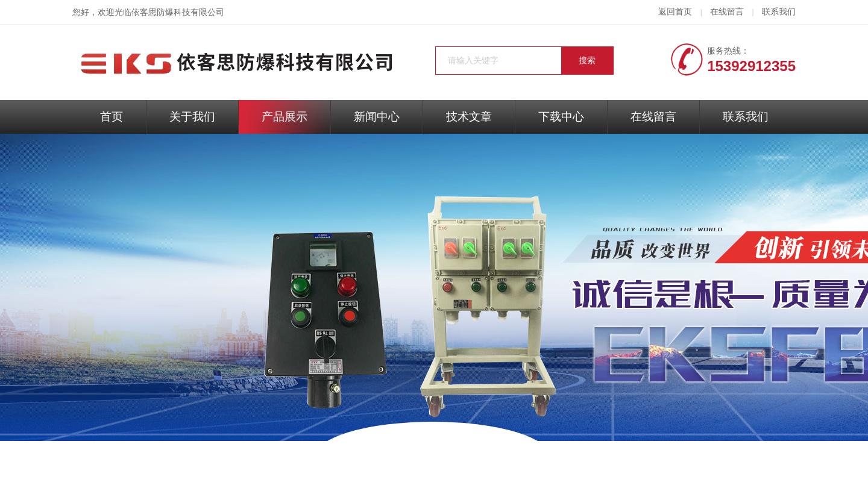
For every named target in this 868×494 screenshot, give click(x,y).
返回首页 (675, 12)
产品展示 (285, 117)
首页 (112, 117)
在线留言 (727, 12)
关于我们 (192, 117)
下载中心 (561, 117)
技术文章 (469, 117)
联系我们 (779, 12)
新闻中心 (377, 117)
